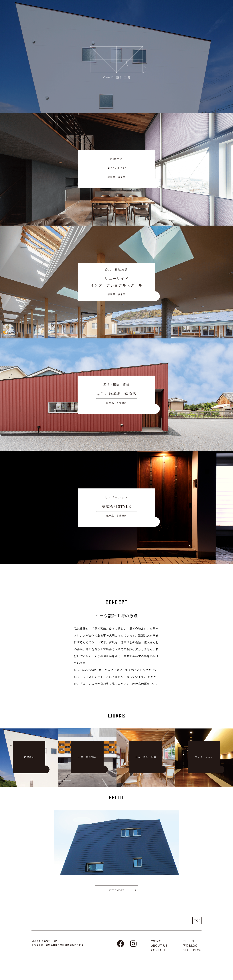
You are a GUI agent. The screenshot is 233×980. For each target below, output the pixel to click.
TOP (197, 920)
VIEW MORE (116, 890)
